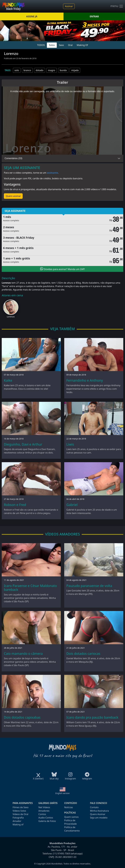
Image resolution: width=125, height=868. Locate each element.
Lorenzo (11, 317)
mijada (75, 70)
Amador (17, 821)
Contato (94, 807)
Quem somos (71, 817)
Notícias (69, 807)
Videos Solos (19, 811)
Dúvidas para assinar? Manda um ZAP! (62, 269)
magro (52, 70)
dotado (40, 70)
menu (117, 6)
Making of (18, 824)
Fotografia (18, 818)
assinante (52, 173)
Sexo (61, 45)
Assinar (69, 6)
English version (62, 793)
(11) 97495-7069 (61, 854)
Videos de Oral (20, 814)
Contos (42, 814)
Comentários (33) (13, 158)
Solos (52, 45)
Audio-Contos (46, 818)
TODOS (41, 45)
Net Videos (44, 807)
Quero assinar (13, 196)
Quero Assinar (98, 814)
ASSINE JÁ (32, 16)
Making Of (82, 45)
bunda (63, 70)
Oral (70, 45)
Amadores (44, 811)
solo (17, 70)
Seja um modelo (99, 818)
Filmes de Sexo (21, 807)
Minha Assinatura (99, 811)
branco (27, 70)
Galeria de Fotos (47, 821)
